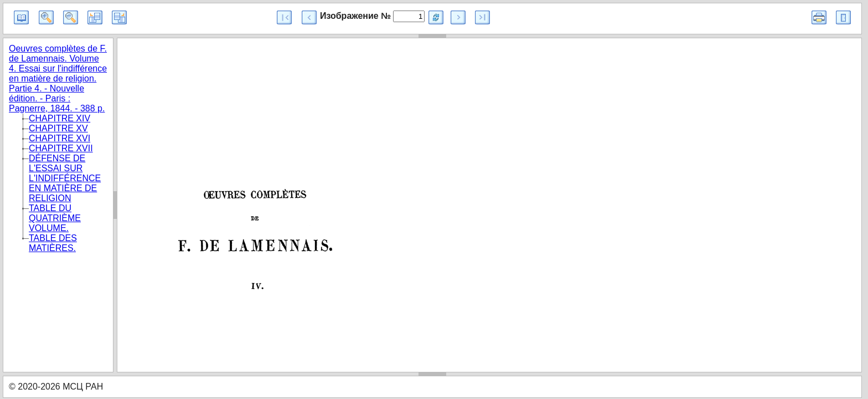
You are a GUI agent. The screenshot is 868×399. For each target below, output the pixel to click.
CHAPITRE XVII (61, 148)
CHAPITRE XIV (60, 118)
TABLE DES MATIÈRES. (53, 243)
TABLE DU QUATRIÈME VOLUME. (55, 218)
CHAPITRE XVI (60, 138)
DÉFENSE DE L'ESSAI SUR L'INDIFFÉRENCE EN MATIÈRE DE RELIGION (65, 178)
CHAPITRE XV (58, 128)
